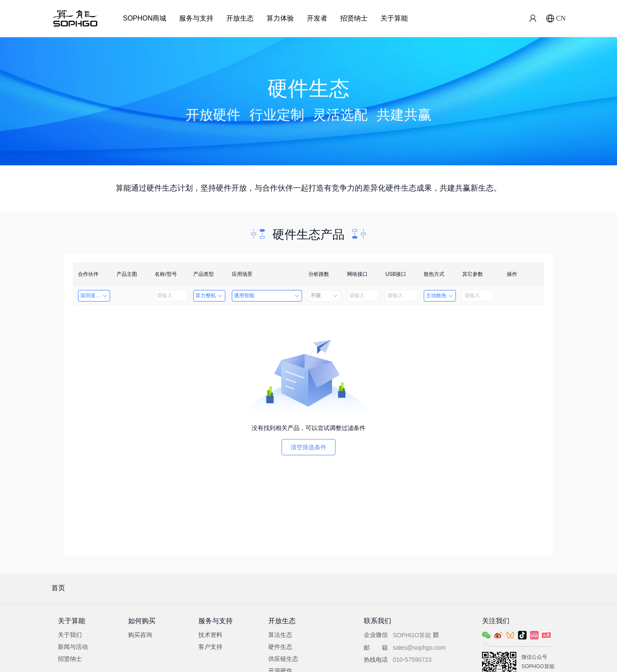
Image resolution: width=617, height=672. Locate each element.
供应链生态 (283, 659)
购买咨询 (140, 635)
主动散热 (440, 296)
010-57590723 (412, 660)
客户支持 (210, 647)
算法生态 (280, 635)
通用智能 (267, 296)
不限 (325, 296)
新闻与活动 (73, 647)
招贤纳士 (354, 18)
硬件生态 (280, 647)
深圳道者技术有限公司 (95, 296)
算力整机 (209, 296)
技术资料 (210, 635)
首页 (58, 588)
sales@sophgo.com (419, 648)
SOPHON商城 (145, 18)
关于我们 (70, 635)
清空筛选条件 (308, 447)
